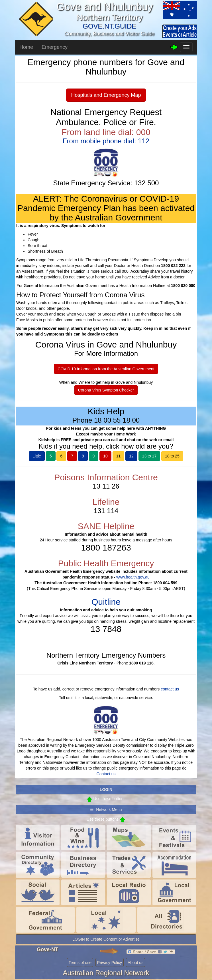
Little (37, 456)
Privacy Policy (110, 963)
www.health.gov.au (133, 577)
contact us (170, 689)
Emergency (55, 47)
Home (26, 47)
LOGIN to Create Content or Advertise (106, 939)
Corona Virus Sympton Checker (106, 390)
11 (119, 456)
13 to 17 (149, 456)
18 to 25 (172, 456)
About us (135, 963)
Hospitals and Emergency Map (106, 95)
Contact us (106, 774)
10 (105, 456)
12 (131, 456)
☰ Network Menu (106, 810)
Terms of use (80, 963)
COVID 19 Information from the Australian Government (106, 369)
